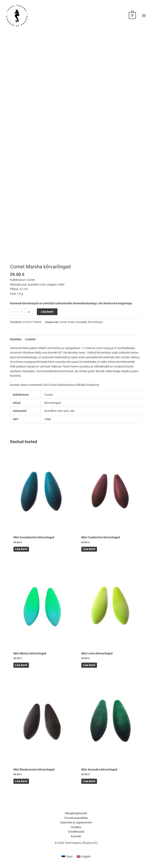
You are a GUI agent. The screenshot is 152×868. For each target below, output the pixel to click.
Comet (63, 327)
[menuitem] (67, 858)
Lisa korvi (47, 317)
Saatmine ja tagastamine (76, 823)
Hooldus (76, 828)
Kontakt (76, 837)
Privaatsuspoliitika (76, 819)
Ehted (71, 327)
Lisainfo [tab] (30, 344)
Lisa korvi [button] (21, 553)
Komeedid (81, 327)
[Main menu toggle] (144, 18)
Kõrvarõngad (95, 327)
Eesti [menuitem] (69, 857)
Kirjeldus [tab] (16, 344)
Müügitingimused (76, 814)
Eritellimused (76, 833)
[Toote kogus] (21, 317)
